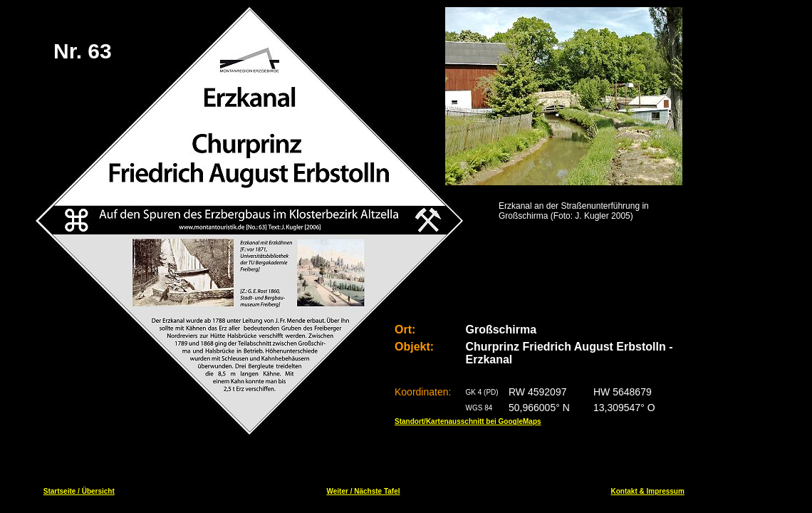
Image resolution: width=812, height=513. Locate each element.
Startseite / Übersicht (79, 491)
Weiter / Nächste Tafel (363, 491)
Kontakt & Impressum (648, 491)
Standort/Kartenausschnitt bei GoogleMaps (468, 421)
